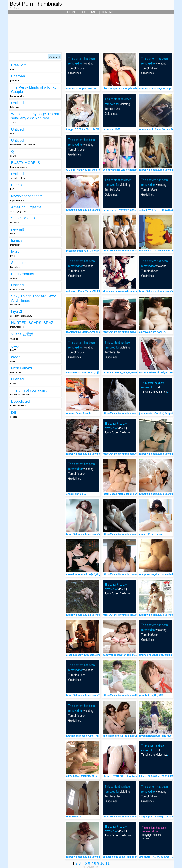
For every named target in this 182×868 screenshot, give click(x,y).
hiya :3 (17, 311)
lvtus (15, 252)
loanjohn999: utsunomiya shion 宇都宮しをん (91, 332)
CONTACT (108, 12)
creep (16, 357)
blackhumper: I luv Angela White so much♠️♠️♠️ (128, 88)
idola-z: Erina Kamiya (151, 534)
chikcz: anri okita (76, 494)
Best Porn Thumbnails (36, 4)
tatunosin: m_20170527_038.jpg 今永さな (126, 210)
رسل (15, 346)
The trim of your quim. (29, 390)
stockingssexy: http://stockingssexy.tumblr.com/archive (98, 655)
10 (102, 863)
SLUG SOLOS (23, 218)
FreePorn (19, 65)
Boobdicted (20, 401)
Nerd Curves (22, 368)
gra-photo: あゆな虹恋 (151, 695)
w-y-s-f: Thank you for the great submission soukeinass (98, 170)
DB (14, 413)
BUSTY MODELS (26, 163)
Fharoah (18, 76)
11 (107, 863)
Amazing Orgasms (26, 207)
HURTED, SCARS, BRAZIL (34, 323)
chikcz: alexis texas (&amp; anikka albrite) (127, 857)
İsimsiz (17, 240)
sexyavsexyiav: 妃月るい (153, 332)
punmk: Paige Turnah (78, 413)
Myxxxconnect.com (27, 196)
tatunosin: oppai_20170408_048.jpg (159, 655)
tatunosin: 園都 (111, 129)
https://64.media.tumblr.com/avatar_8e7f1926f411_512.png (136, 413)
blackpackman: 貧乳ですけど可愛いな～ (88, 251)
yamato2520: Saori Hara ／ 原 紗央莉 (87, 373)
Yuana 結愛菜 (22, 334)
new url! (18, 229)
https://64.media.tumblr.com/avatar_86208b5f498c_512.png (136, 251)
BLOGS (83, 12)
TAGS (95, 12)
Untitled (17, 103)
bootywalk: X (74, 817)
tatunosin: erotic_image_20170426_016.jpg (127, 372)
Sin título (18, 263)
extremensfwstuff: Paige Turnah (157, 372)
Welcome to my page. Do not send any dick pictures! (35, 116)
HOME (72, 12)
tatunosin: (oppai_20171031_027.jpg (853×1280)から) (96, 89)
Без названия (23, 274)
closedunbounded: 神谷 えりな (83, 574)
